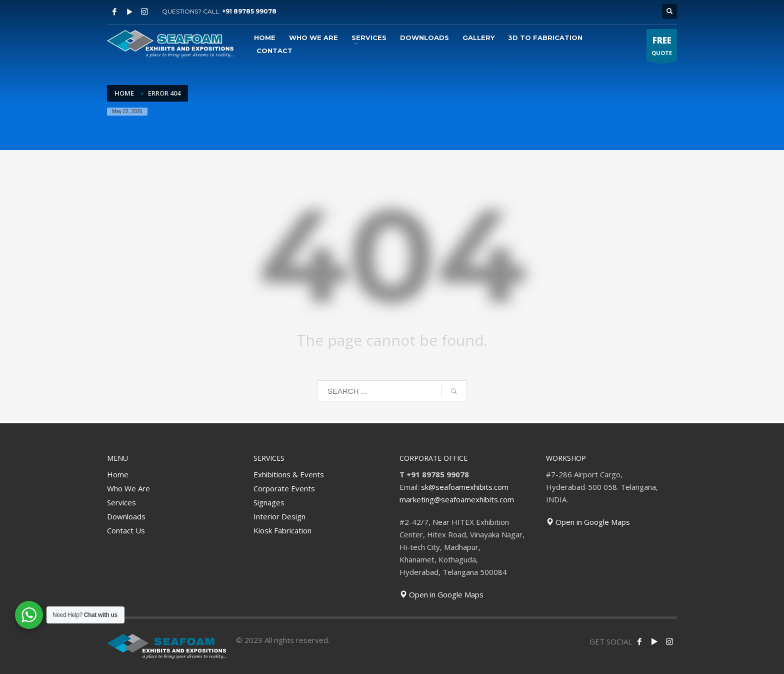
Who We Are (128, 488)
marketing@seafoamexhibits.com (457, 499)
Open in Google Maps (441, 594)
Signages (269, 502)
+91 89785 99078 (249, 11)
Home (118, 474)
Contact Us (126, 530)
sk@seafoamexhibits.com (465, 487)
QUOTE (662, 48)
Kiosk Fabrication (282, 530)
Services (121, 502)
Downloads (126, 516)
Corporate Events (284, 488)
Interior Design (279, 516)
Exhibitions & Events (289, 474)
